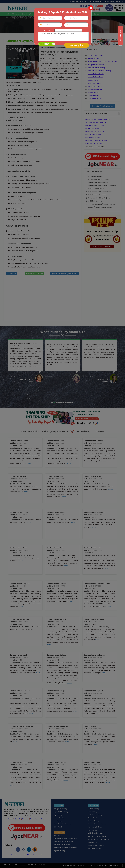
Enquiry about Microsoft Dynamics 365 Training (63, 36)
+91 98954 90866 (47, 44)
